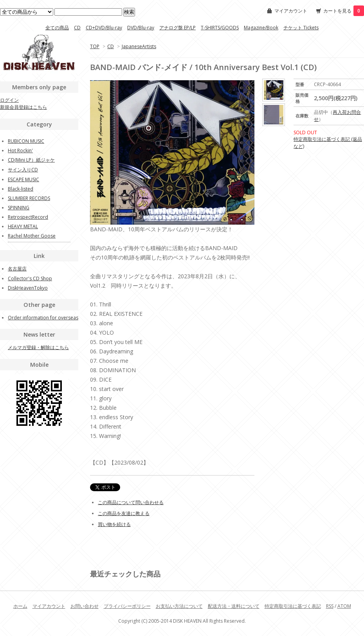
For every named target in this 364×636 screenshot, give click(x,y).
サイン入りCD (23, 170)
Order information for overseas (43, 318)
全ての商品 (57, 28)
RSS (330, 606)
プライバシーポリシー (127, 606)
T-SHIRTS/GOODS (220, 28)
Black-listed (21, 189)
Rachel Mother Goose (32, 236)
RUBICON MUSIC (26, 141)
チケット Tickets (301, 28)
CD (77, 28)
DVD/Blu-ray (141, 28)
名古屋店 (17, 269)
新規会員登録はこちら (23, 107)
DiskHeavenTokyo (28, 288)
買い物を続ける (114, 524)
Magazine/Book (261, 28)
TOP (95, 46)
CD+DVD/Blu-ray (104, 28)
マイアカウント (291, 11)
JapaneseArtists (139, 46)
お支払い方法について (179, 606)
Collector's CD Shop (30, 278)
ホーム (20, 606)
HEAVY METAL (23, 226)
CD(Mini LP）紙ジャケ (31, 160)
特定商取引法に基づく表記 (293, 606)
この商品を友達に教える (124, 513)
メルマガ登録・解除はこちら (38, 347)
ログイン (9, 100)
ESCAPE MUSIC (23, 179)
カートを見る (344, 11)
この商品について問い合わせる (131, 502)
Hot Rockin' (20, 150)
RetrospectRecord (28, 217)
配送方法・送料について (234, 606)
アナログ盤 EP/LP (177, 28)
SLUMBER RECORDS (29, 198)
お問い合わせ (85, 606)
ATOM (344, 606)
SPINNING (19, 208)
